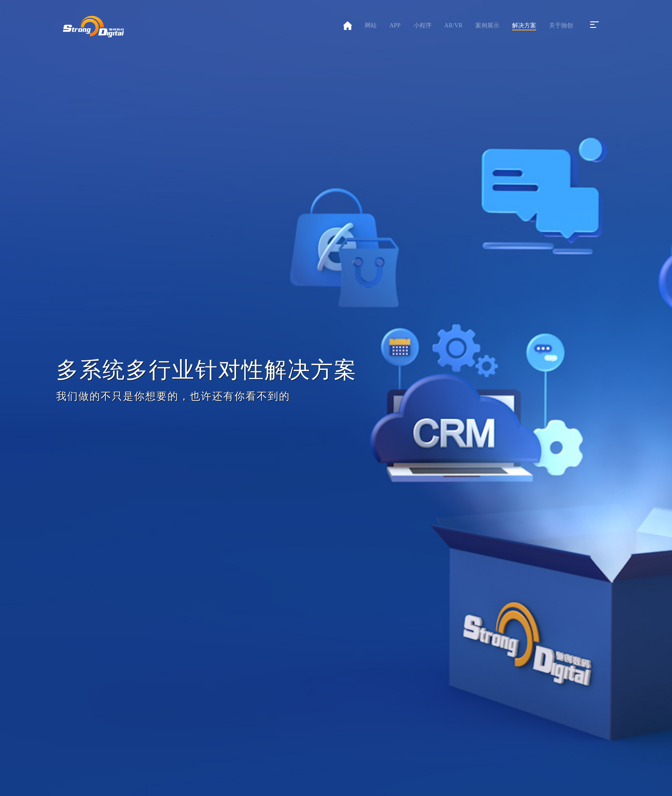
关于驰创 (561, 25)
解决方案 (524, 25)
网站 (371, 25)
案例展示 (487, 25)
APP (395, 25)
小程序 (423, 25)
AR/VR (454, 25)
